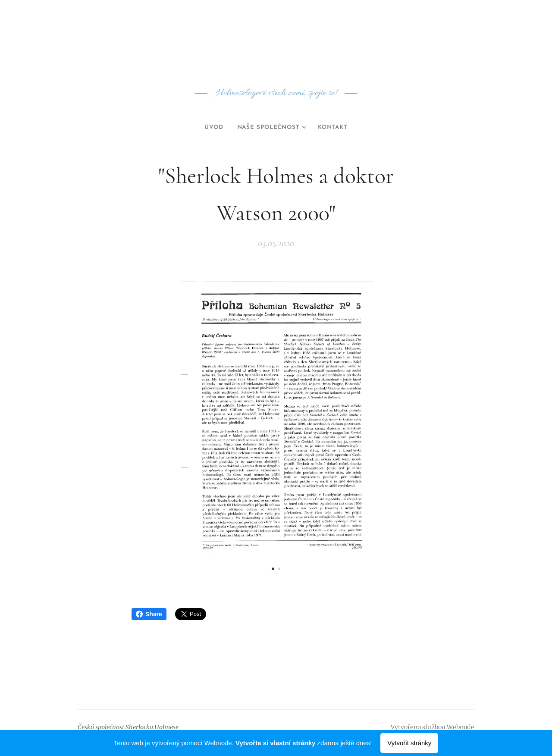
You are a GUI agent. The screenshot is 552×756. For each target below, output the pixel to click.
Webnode (461, 727)
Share (149, 614)
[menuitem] (210, 128)
